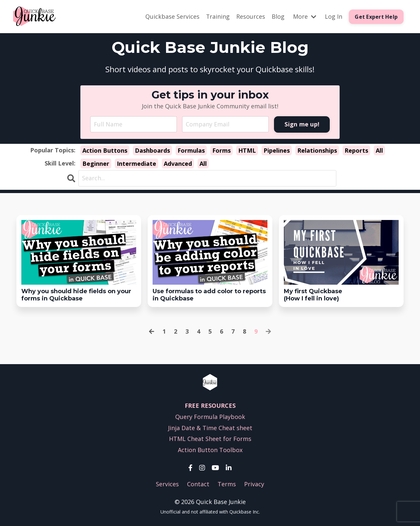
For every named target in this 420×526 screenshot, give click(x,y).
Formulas (191, 151)
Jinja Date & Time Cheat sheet (210, 428)
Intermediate (136, 164)
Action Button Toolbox (210, 450)
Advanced (178, 164)
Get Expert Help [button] (376, 17)
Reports (356, 151)
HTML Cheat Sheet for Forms (210, 439)
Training (218, 16)
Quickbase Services (172, 16)
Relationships (317, 151)
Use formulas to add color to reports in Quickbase (209, 295)
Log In (334, 16)
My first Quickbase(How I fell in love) (313, 295)
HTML (247, 151)
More (305, 16)
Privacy (254, 484)
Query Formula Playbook (210, 417)
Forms (221, 151)
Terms (227, 484)
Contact (198, 484)
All (379, 151)
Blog (278, 16)
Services (167, 484)
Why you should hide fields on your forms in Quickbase (76, 295)
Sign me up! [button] (302, 124)
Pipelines (277, 151)
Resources (251, 16)
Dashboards (152, 151)
